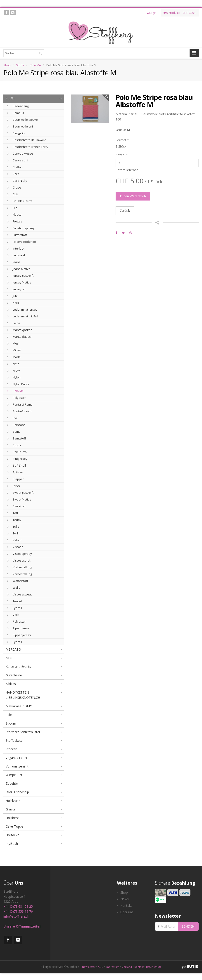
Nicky (14, 371)
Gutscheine (14, 675)
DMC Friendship (17, 792)
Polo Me (35, 65)
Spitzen (15, 472)
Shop (7, 65)
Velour (15, 540)
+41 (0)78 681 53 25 (18, 906)
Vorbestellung (20, 567)
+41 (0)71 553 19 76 (18, 911)
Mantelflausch (20, 337)
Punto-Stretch (19, 411)
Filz (12, 208)
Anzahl (122, 155)
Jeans (14, 262)
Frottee (15, 221)
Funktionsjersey (21, 228)
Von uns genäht (17, 766)
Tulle (13, 527)
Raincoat (16, 425)
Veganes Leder (17, 758)
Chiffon (15, 167)
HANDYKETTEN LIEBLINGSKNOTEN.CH (23, 695)
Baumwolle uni (20, 126)
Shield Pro (17, 452)
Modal (14, 357)
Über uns (125, 912)
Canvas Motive (20, 153)
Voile (13, 615)
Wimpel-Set (14, 775)
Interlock (16, 248)
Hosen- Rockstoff (22, 242)
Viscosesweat (20, 594)
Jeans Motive (19, 269)
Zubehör (12, 783)
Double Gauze (20, 201)
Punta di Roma (20, 404)
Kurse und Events (18, 667)
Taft (13, 513)
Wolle (14, 588)
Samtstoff (17, 438)
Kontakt (124, 906)
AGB (101, 967)
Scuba (14, 445)
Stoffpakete (14, 740)
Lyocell (15, 608)
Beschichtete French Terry (28, 147)
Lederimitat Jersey (22, 309)
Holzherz (12, 818)
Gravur (11, 809)
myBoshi (12, 844)
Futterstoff (17, 235)
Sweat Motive (19, 499)
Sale (9, 715)
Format (122, 140)
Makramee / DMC (19, 706)
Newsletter (89, 967)
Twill (13, 533)
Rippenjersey (19, 635)
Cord (13, 174)
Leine (14, 323)
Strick (14, 486)
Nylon (14, 377)
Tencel (15, 601)
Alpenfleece (18, 628)
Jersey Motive (19, 282)
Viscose (15, 547)
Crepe (14, 187)
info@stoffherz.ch (16, 916)
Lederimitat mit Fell (23, 316)
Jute (13, 296)
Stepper (16, 479)
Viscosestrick (19, 560)
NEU (9, 658)
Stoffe (20, 65)
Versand (127, 967)
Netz (13, 364)
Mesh (14, 343)
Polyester (17, 398)
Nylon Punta (18, 384)
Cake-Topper (15, 826)
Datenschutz (154, 967)
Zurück (125, 211)
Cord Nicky (17, 181)
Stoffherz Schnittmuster (23, 732)
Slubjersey (17, 459)
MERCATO (13, 649)
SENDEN (188, 926)
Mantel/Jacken (20, 330)
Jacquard (16, 255)
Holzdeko (13, 835)
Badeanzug (18, 106)
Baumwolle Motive (23, 120)
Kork (13, 303)
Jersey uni (17, 289)
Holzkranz (13, 801)
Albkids (11, 684)
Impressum (113, 967)
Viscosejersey (20, 554)
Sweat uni (17, 506)
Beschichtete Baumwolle (27, 140)
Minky (14, 350)
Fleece (14, 215)
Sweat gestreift (20, 493)
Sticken (11, 723)
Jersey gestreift (20, 276)
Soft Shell (17, 465)
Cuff (13, 194)
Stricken (11, 749)
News (123, 899)
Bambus (16, 113)
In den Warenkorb (133, 196)
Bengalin (16, 133)
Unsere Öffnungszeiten (22, 926)
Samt (14, 432)
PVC (13, 418)
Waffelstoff (18, 581)
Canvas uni (18, 160)
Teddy (14, 520)
